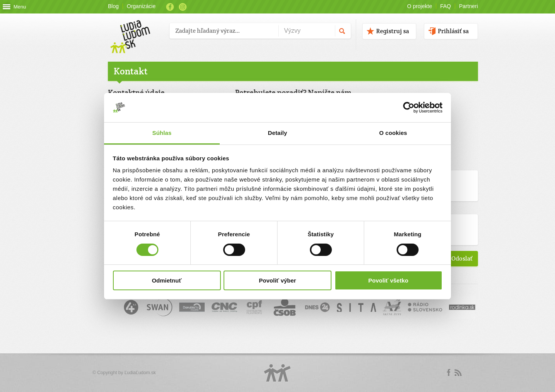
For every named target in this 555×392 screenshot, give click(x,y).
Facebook (170, 7)
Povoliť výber (277, 280)
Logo (277, 373)
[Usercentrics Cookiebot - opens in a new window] (409, 108)
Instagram (183, 7)
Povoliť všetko (388, 280)
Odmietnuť (167, 280)
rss (458, 373)
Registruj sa (393, 31)
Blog (113, 6)
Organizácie (141, 6)
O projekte (420, 6)
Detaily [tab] (277, 133)
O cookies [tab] (393, 133)
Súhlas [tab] (162, 133)
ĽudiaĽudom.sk (140, 373)
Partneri (468, 6)
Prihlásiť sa (453, 31)
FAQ (446, 6)
